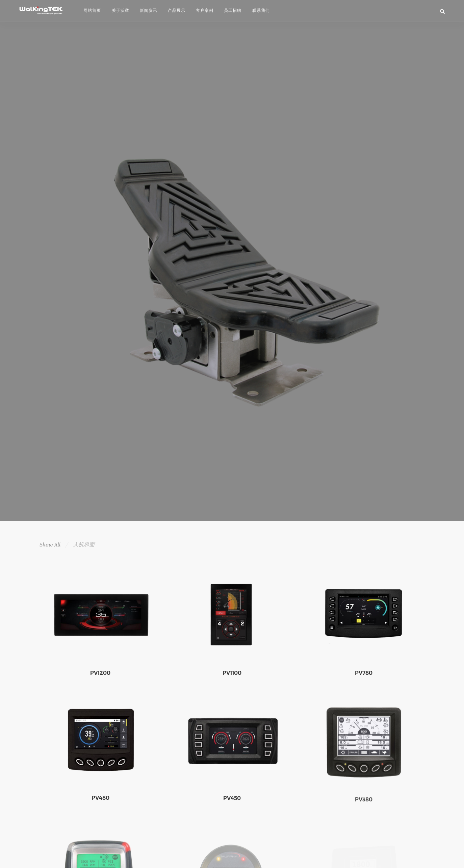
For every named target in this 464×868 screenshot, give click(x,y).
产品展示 (177, 10)
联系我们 (261, 10)
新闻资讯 (149, 10)
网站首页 (92, 10)
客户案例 (205, 10)
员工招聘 (233, 10)
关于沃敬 (121, 10)
